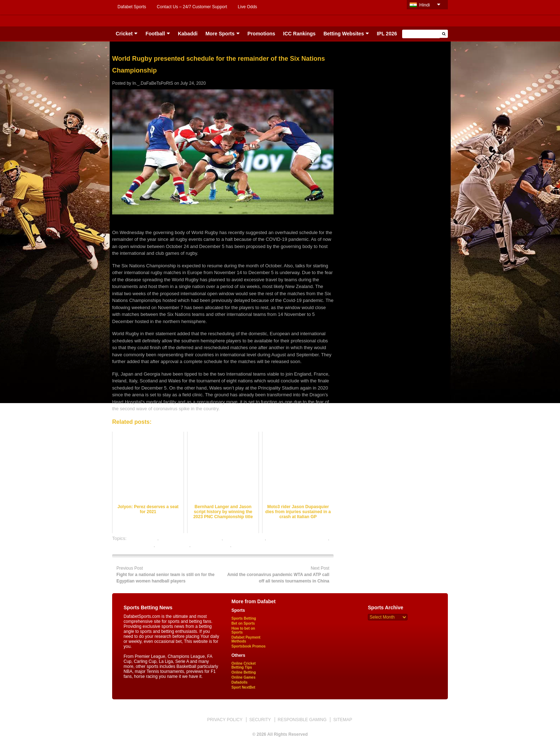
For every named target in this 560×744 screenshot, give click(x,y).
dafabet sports (142, 538)
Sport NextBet (243, 687)
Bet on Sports (243, 623)
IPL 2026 (387, 34)
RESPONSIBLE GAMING (302, 720)
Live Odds (247, 7)
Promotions (261, 34)
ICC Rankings (299, 34)
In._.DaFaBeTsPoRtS (153, 83)
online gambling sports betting (191, 538)
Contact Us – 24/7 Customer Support (192, 7)
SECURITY (260, 720)
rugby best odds (173, 545)
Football (155, 34)
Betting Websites (344, 34)
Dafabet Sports (132, 7)
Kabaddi (188, 34)
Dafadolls (239, 682)
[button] (444, 34)
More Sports (220, 34)
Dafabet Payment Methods (246, 639)
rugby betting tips (251, 545)
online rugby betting (244, 538)
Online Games (243, 677)
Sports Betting (244, 618)
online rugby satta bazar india (297, 538)
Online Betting (244, 672)
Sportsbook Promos (249, 646)
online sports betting (133, 545)
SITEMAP (343, 720)
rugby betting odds (211, 545)
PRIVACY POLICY (225, 720)
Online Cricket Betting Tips (244, 665)
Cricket (124, 34)
